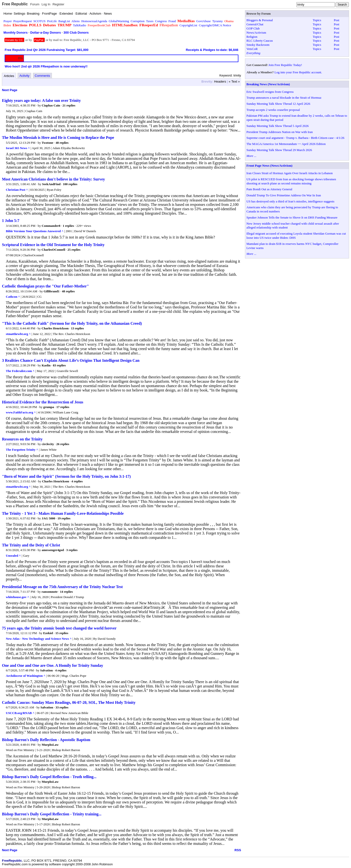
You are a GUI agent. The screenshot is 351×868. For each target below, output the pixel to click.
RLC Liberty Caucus (260, 41)
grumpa (49, 407)
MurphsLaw (50, 745)
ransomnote (50, 592)
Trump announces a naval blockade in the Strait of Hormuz (284, 98)
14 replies (66, 592)
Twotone (47, 143)
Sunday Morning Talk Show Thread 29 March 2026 (279, 150)
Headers (220, 81)
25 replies (74, 250)
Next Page (10, 90)
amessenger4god (53, 550)
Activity (24, 76)
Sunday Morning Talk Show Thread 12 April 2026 (278, 104)
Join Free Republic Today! (285, 65)
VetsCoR (252, 49)
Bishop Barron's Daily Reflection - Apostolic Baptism (46, 740)
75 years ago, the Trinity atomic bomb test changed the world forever (59, 628)
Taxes (150, 21)
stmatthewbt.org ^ (18, 334)
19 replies (64, 518)
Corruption (138, 21)
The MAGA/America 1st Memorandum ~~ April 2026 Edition (286, 144)
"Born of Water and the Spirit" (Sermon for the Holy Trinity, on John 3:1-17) (66, 476)
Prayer (8, 21)
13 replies (77, 328)
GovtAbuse (203, 21)
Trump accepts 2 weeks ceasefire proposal (273, 110)
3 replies (72, 550)
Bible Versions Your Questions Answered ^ (35, 231)
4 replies (77, 481)
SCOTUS (39, 21)
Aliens (76, 21)
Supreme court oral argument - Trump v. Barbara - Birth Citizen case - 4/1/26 (295, 138)
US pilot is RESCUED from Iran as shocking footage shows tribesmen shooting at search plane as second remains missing (291, 181)
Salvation (47, 670)
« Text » (234, 81)
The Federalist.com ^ (20, 371)
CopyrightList (188, 25)
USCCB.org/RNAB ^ (20, 713)
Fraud (172, 21)
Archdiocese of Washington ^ (26, 676)
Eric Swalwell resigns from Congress (270, 92)
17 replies (63, 407)
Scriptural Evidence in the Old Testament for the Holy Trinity (53, 245)
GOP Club (253, 28)
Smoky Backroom (258, 45)
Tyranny (218, 21)
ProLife (52, 21)
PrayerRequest (23, 21)
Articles (9, 76)
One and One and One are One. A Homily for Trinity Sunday (53, 665)
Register (58, 4)
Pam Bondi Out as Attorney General (269, 189)
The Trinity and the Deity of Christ (31, 545)
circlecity (48, 444)
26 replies (63, 444)
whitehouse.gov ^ (18, 597)
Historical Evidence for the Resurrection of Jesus (43, 402)
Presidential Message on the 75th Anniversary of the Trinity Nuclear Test (62, 587)
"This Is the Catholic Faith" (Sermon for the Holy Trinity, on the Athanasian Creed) (72, 323)
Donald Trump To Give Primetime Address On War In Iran (284, 195)
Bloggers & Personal (260, 20)
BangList (64, 21)
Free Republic (15, 4)
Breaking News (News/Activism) (268, 84)
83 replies (59, 365)
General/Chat (255, 24)
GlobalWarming (119, 21)
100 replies (70, 184)
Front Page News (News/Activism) (269, 166)
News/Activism (256, 33)
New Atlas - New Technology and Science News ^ (39, 639)
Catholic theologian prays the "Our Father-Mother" (45, 286)
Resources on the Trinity (22, 439)
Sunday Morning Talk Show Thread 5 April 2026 (278, 126)
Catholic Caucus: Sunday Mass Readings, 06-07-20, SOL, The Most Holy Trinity (69, 702)
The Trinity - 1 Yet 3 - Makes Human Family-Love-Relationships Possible (63, 513)
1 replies (68, 226)
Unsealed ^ (13, 556)
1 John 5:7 (11, 221)
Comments (42, 76)
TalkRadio (79, 25)
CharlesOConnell (54, 250)
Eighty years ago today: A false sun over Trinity (41, 100)
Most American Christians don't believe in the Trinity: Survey (54, 179)
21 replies (69, 105)
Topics (317, 20)
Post (337, 20)
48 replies (62, 143)
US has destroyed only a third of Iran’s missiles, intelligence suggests (290, 201)
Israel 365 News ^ (18, 148)
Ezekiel (48, 633)
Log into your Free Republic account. (298, 72)
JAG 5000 (48, 518)
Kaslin (46, 365)
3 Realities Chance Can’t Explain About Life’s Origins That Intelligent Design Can (71, 360)
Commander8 (51, 226)
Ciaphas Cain (51, 105)
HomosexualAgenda (94, 21)
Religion (252, 37)
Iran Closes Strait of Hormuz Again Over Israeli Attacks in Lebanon (290, 173)
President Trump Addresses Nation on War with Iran (280, 132)
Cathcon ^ (13, 297)
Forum (35, 4)
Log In (46, 4)
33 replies (62, 707)
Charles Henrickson (55, 328)
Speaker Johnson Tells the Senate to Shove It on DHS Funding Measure (292, 217)
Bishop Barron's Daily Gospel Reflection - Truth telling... (49, 777)
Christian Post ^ (17, 190)
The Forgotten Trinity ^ (22, 450)
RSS (238, 850)
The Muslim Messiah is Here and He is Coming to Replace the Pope (58, 138)
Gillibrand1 (52, 291)
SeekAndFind (51, 184)
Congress (161, 21)
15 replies (62, 633)
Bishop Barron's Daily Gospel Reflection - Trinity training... (52, 814)
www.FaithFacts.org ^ (21, 412)
